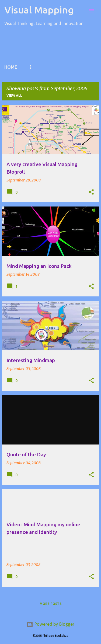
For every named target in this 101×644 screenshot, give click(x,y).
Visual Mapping (39, 10)
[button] (91, 192)
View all (14, 95)
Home (11, 67)
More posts (50, 604)
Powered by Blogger (50, 624)
